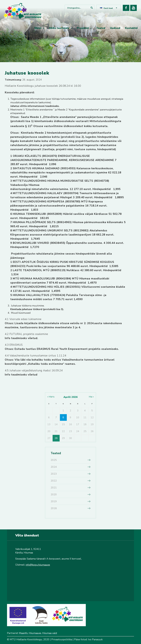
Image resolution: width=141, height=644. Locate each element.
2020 (54, 494)
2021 (54, 488)
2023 (54, 474)
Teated (101, 28)
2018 (54, 508)
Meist (38, 28)
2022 (54, 481)
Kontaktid (131, 28)
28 (56, 438)
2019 (54, 501)
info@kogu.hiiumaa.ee (38, 565)
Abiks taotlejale (59, 28)
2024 (54, 467)
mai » (91, 397)
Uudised (115, 28)
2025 (54, 460)
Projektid (83, 28)
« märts (51, 397)
